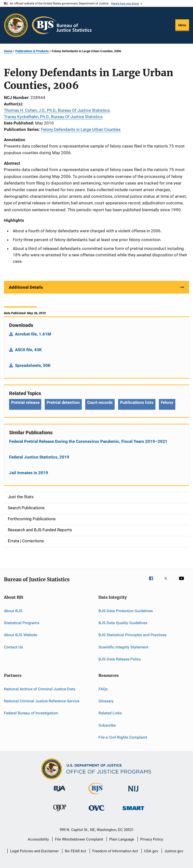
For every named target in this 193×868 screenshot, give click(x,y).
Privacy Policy (152, 839)
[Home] (62, 25)
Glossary (106, 701)
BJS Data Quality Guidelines (123, 623)
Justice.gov (174, 851)
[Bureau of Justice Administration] (60, 792)
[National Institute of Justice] (133, 792)
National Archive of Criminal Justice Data (40, 689)
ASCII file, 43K (28, 350)
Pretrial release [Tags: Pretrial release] (25, 402)
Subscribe (107, 725)
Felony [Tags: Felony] (167, 402)
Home (8, 51)
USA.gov (151, 851)
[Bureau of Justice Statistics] (96, 795)
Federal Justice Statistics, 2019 (39, 457)
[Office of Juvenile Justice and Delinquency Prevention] (60, 812)
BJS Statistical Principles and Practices (132, 635)
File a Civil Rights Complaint (123, 737)
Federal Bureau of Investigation (31, 713)
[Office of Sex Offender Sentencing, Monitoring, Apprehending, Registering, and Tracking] (133, 811)
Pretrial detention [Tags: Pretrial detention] (63, 402)
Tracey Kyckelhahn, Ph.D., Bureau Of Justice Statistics (53, 117)
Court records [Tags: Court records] (100, 402)
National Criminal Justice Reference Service (42, 701)
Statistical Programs (22, 623)
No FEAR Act (76, 851)
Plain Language (122, 839)
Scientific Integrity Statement (123, 647)
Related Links (110, 713)
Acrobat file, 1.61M (33, 334)
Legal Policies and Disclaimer (34, 851)
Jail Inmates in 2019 (29, 473)
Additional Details (26, 287)
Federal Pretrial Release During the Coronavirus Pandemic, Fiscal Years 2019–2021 (88, 441)
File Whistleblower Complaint (79, 839)
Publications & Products (32, 51)
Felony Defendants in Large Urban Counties (81, 129)
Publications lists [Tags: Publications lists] (137, 402)
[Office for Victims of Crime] (96, 812)
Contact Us (13, 647)
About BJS (13, 611)
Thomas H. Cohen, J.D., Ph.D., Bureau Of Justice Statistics (57, 110)
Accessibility (38, 839)
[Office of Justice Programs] (16, 25)
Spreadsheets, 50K (33, 365)
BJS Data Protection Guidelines (126, 611)
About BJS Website (21, 635)
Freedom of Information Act (115, 851)
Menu (182, 25)
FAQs (103, 689)
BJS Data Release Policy (120, 659)
